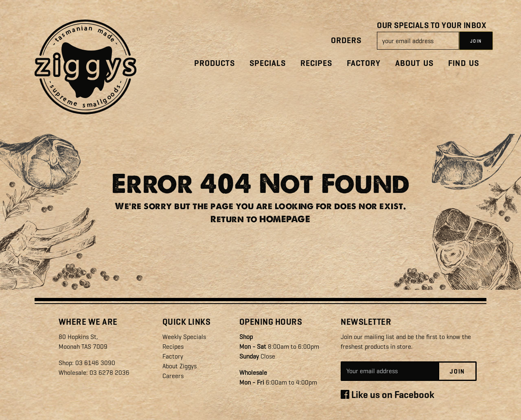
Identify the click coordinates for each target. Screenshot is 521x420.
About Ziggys (180, 366)
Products (215, 63)
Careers (173, 376)
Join (457, 372)
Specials (268, 63)
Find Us (464, 63)
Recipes (316, 63)
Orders (346, 40)
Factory (364, 63)
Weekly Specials (184, 337)
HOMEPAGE (285, 219)
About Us (414, 63)
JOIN (476, 41)
